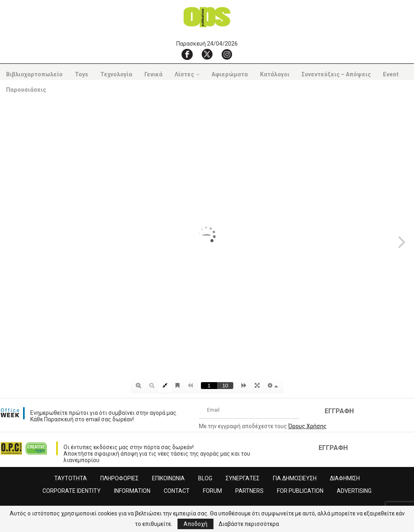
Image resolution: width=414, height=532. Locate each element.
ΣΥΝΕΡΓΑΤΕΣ (243, 478)
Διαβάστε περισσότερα (249, 524)
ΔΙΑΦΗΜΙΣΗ (345, 478)
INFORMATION (132, 491)
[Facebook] (187, 54)
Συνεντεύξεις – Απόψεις (336, 74)
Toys (81, 74)
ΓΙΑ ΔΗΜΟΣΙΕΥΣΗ (295, 478)
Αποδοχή (195, 524)
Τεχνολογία (116, 74)
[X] (207, 54)
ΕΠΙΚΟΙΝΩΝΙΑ (168, 478)
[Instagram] (227, 54)
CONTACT (177, 491)
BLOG (205, 478)
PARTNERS (249, 491)
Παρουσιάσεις (26, 90)
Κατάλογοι (275, 74)
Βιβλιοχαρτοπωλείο (34, 74)
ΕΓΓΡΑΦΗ (339, 411)
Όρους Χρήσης (307, 426)
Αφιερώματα (230, 74)
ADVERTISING (354, 491)
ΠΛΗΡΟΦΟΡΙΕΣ (119, 478)
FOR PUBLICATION (300, 491)
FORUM (212, 491)
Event (391, 74)
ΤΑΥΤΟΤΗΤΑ (71, 478)
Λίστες (184, 74)
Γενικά (153, 74)
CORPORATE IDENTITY (72, 491)
